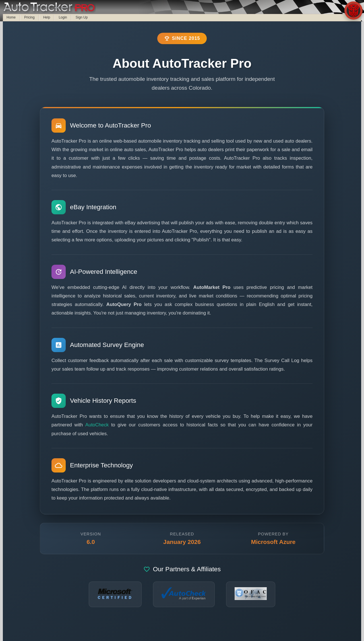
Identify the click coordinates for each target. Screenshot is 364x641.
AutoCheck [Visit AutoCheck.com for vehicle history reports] (97, 425)
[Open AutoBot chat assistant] (353, 11)
